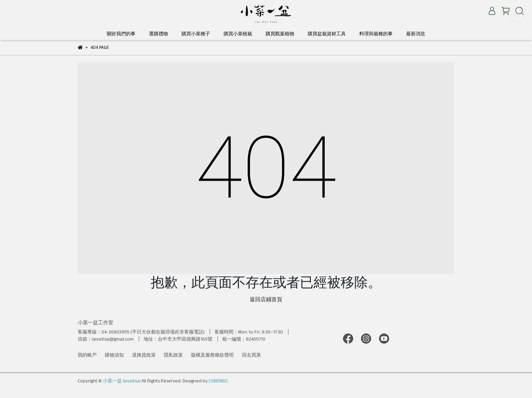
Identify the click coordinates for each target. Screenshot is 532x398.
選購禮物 (158, 34)
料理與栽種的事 (376, 34)
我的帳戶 (87, 355)
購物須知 (114, 355)
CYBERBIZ (218, 381)
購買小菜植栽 (238, 34)
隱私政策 (173, 355)
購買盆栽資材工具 (327, 34)
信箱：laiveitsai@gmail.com (106, 339)
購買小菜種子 (196, 34)
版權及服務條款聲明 (212, 355)
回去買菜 (251, 355)
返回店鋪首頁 (266, 299)
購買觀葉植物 (280, 34)
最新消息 (416, 34)
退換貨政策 (144, 355)
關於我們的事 (121, 34)
